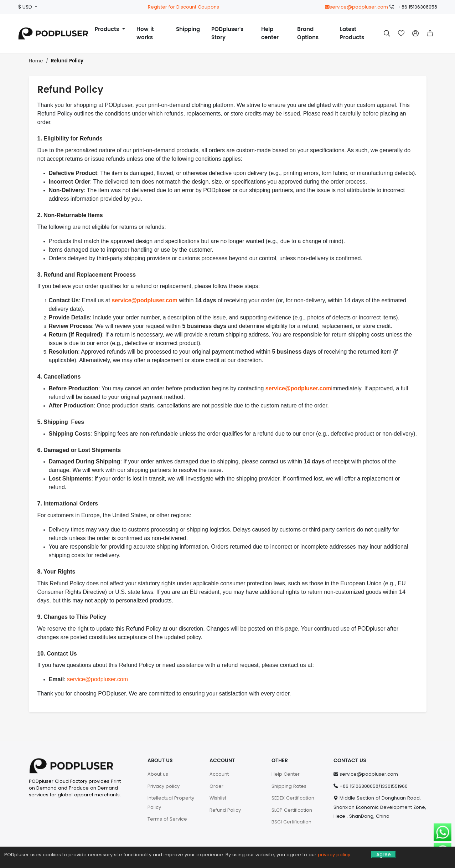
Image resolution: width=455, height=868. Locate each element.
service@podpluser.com (356, 7)
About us (158, 774)
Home (36, 61)
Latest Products (352, 34)
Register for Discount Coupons (183, 7)
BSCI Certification (291, 822)
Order (216, 786)
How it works (145, 34)
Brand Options (308, 34)
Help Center (286, 774)
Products (108, 29)
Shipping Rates (289, 786)
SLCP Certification (292, 810)
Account (219, 774)
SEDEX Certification (293, 798)
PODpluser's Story (227, 34)
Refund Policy (67, 61)
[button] (430, 34)
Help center (270, 34)
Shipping (188, 29)
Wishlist (218, 798)
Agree (384, 854)
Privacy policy (164, 786)
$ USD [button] (26, 7)
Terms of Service (167, 819)
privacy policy (334, 855)
